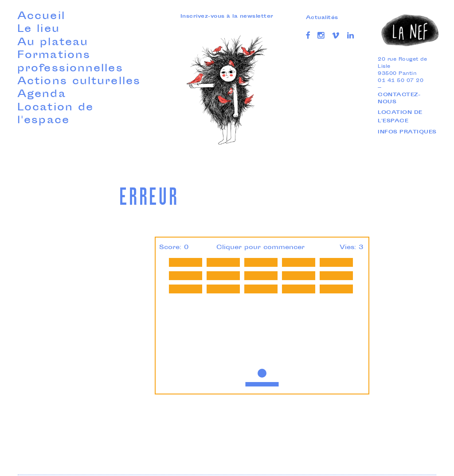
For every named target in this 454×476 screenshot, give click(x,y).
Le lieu (39, 30)
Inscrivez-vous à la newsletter (227, 17)
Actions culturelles (79, 82)
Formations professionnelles (70, 62)
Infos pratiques (407, 132)
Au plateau (53, 43)
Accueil (41, 17)
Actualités (322, 18)
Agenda (42, 95)
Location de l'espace (55, 115)
